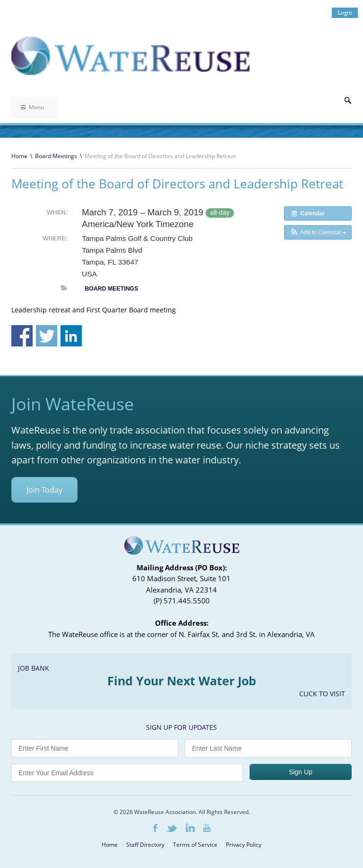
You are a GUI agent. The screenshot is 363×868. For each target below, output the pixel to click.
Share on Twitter (47, 336)
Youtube (207, 828)
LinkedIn (190, 828)
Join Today (44, 490)
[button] (318, 232)
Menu (32, 107)
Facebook (155, 828)
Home (19, 156)
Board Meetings (56, 156)
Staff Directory (145, 845)
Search (348, 100)
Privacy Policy (244, 845)
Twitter (172, 828)
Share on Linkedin (71, 336)
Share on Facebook (22, 336)
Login (345, 13)
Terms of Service (195, 845)
